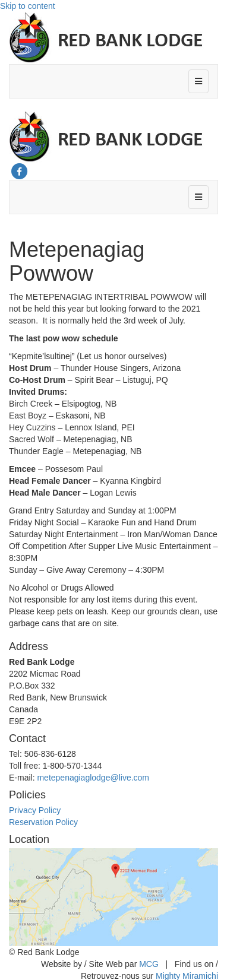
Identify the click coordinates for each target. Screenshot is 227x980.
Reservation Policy (43, 822)
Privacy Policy (35, 810)
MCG (149, 964)
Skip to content (28, 6)
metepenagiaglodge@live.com (93, 778)
